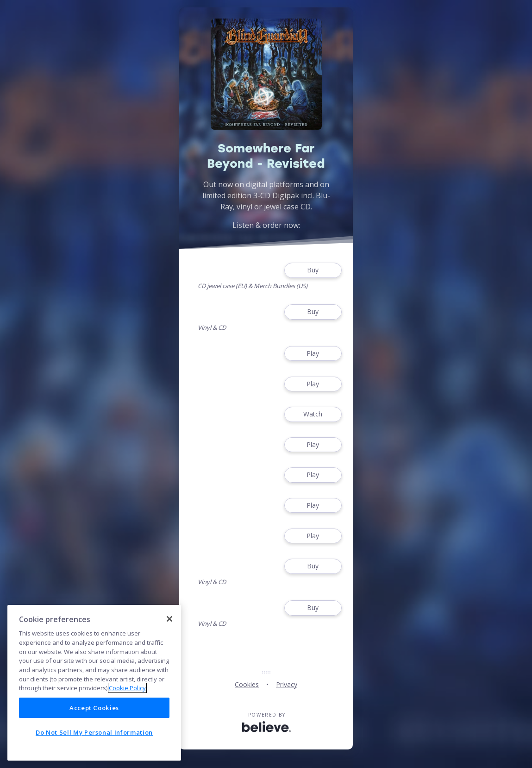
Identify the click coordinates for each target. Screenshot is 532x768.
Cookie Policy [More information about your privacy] (127, 688)
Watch (313, 414)
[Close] (169, 619)
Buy (313, 270)
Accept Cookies (94, 708)
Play (313, 354)
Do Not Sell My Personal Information (94, 732)
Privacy (287, 684)
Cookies (247, 684)
